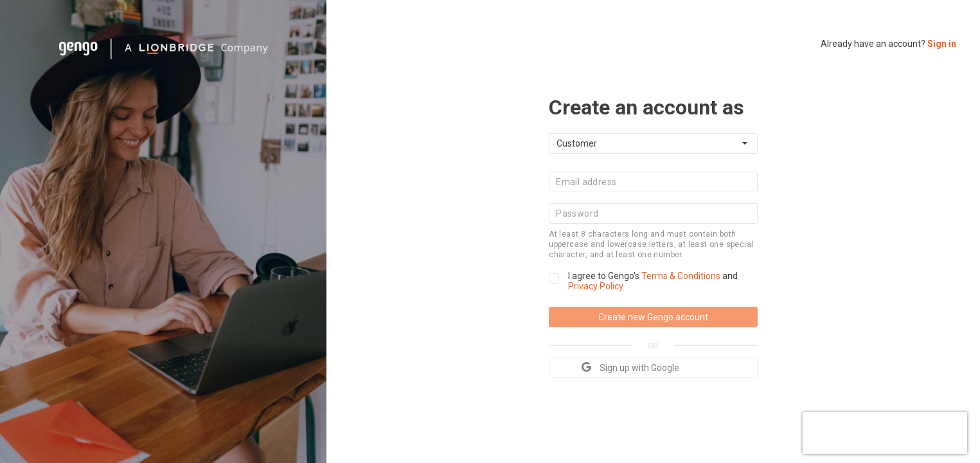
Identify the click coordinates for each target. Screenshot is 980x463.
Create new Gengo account (653, 317)
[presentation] (885, 431)
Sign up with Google (630, 367)
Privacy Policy (596, 286)
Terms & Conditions (682, 276)
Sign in (942, 44)
